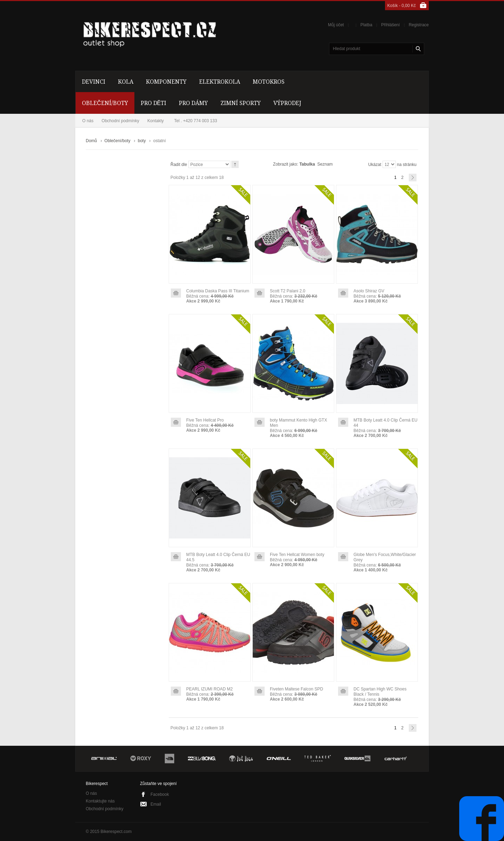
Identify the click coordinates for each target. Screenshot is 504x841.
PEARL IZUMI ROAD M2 (209, 689)
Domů (91, 141)
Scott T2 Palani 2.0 (288, 291)
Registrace (419, 25)
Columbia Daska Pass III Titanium (218, 291)
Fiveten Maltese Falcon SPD (296, 689)
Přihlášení (390, 25)
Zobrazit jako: (286, 164)
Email (156, 804)
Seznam (325, 164)
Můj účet (336, 25)
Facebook (160, 794)
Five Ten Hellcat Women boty (297, 555)
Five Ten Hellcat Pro (205, 420)
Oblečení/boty (117, 141)
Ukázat (375, 165)
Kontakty (156, 121)
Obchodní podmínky (120, 121)
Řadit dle (179, 165)
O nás (88, 121)
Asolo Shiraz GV (369, 291)
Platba (366, 25)
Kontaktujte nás (100, 801)
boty (142, 141)
